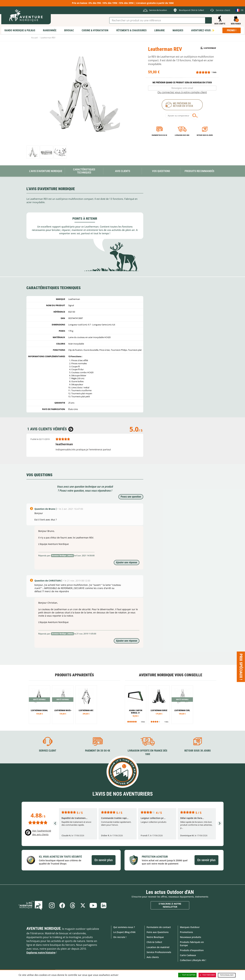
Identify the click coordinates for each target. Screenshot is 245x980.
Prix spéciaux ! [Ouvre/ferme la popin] (241, 667)
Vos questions (161, 171)
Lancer (208, 20)
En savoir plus (104, 860)
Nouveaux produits (191, 937)
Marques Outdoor (190, 927)
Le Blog (32, 905)
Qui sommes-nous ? (124, 927)
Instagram (51, 905)
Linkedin (104, 905)
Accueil (34, 38)
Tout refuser (207, 975)
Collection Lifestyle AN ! (193, 960)
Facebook (62, 905)
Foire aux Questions (158, 932)
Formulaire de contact (159, 927)
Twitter (83, 905)
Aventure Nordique (44, 928)
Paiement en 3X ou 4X (159, 135)
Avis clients (153, 957)
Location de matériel (158, 947)
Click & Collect (154, 942)
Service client (48, 750)
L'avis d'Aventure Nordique (46, 171)
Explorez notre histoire (41, 952)
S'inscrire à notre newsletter (170, 905)
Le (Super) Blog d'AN (124, 932)
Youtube (94, 905)
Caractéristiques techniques (84, 171)
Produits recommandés (199, 171)
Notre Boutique (155, 937)
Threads (72, 905)
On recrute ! (120, 937)
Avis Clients (123, 171)
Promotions (186, 932)
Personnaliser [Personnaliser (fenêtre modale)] (227, 975)
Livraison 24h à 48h (182, 135)
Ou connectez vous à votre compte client (182, 92)
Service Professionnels (159, 952)
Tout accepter (187, 975)
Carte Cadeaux (188, 955)
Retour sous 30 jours (205, 135)
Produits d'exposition (192, 950)
